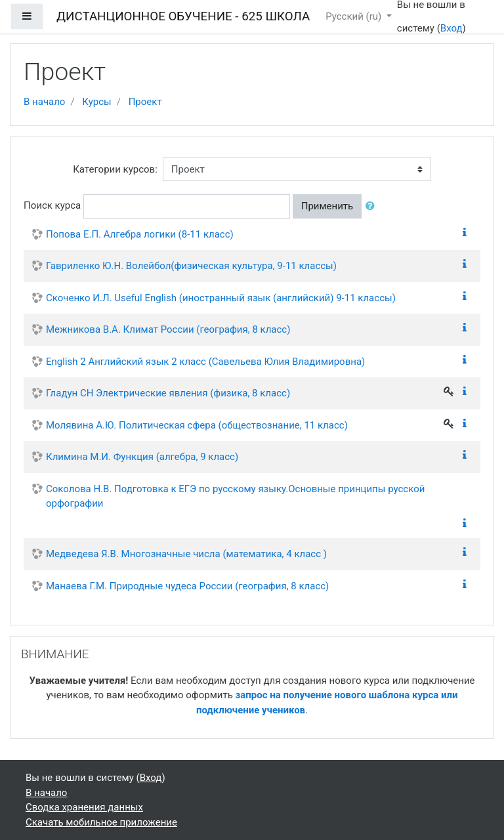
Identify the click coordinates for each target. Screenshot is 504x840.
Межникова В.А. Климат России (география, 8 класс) (168, 329)
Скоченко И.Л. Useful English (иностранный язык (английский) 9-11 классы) (221, 298)
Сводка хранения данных (84, 807)
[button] (373, 206)
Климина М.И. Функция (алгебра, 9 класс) (142, 457)
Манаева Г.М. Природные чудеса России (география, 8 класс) (187, 586)
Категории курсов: (115, 169)
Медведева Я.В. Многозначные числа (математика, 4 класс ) (186, 554)
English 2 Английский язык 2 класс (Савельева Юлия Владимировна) (205, 362)
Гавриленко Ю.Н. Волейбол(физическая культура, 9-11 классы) (191, 266)
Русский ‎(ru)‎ (355, 16)
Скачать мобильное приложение (101, 822)
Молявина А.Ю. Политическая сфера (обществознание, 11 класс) (197, 425)
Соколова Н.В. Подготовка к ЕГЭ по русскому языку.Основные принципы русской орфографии (235, 496)
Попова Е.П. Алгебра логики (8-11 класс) (140, 234)
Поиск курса (52, 205)
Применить (327, 206)
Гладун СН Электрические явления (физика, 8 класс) (168, 393)
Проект (145, 102)
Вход (451, 28)
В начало (44, 102)
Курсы (96, 102)
